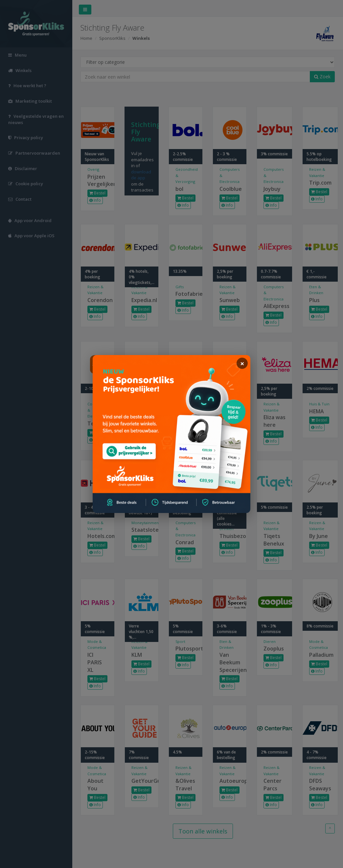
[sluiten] (242, 363)
